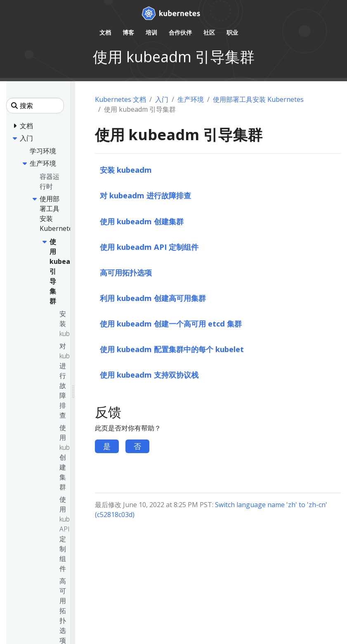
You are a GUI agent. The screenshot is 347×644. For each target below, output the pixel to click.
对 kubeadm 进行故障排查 (145, 195)
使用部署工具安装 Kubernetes (258, 99)
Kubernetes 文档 (120, 99)
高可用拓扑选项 (126, 272)
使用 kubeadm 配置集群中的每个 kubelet (172, 349)
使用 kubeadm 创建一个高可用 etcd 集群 (171, 323)
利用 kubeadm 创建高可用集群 (153, 298)
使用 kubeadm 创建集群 (142, 221)
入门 (162, 99)
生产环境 (191, 99)
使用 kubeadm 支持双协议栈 (149, 375)
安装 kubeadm (126, 170)
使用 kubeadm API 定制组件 (149, 247)
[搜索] (35, 106)
